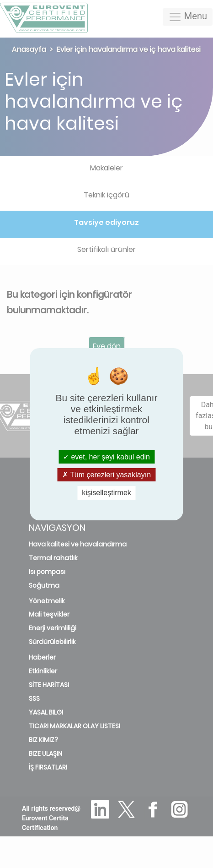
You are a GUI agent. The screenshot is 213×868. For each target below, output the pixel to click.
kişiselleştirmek (106, 493)
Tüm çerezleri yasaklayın (106, 475)
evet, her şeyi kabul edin (106, 457)
